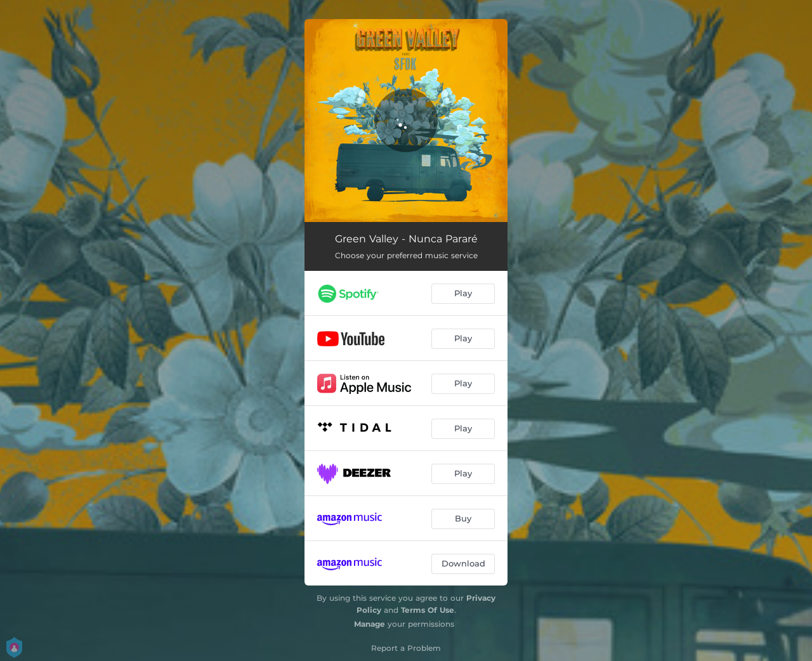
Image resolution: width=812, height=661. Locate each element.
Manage (370, 624)
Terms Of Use (428, 610)
